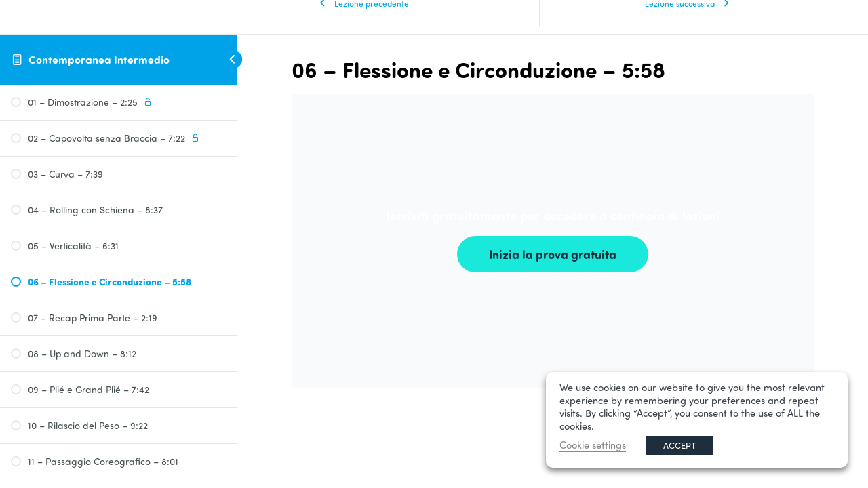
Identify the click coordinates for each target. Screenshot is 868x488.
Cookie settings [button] (593, 445)
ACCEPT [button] (679, 445)
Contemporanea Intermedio (99, 59)
